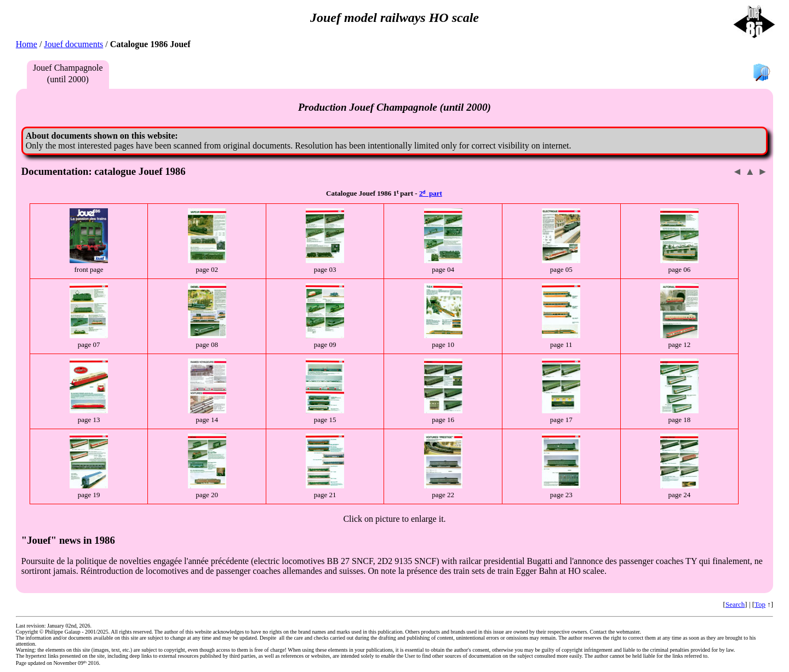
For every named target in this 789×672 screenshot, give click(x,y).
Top (760, 604)
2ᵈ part (431, 193)
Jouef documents (73, 44)
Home (27, 44)
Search (735, 604)
